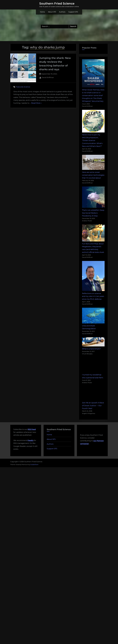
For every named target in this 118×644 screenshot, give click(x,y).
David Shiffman (48, 77)
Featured (20, 87)
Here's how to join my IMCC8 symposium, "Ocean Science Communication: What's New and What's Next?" (92, 140)
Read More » (36, 103)
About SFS (52, 12)
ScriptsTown (34, 464)
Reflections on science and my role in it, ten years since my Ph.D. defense (93, 296)
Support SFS (73, 12)
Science (27, 87)
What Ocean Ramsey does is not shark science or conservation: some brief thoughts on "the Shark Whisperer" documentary (93, 96)
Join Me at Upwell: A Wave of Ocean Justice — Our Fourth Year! (93, 406)
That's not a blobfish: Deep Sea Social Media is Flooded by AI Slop (93, 213)
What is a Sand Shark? (91, 349)
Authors (62, 12)
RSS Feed (32, 429)
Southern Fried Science (57, 3)
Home (42, 12)
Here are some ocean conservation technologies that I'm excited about (93, 175)
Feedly (31, 440)
